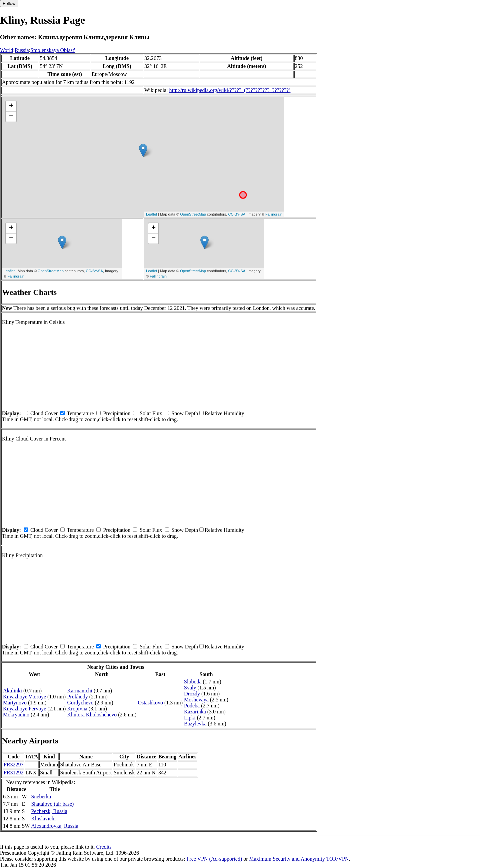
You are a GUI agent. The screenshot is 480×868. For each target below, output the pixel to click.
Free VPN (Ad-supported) (214, 859)
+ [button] (11, 106)
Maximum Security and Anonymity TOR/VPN (299, 859)
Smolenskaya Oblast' (53, 50)
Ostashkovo (150, 703)
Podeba (192, 706)
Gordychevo (80, 703)
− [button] (11, 117)
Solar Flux (151, 413)
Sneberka (41, 797)
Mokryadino (16, 715)
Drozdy (192, 694)
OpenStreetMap (193, 214)
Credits (104, 847)
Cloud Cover (44, 413)
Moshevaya (196, 700)
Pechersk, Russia (49, 811)
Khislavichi (43, 819)
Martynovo (15, 703)
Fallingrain (274, 214)
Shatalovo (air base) (52, 804)
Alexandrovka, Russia (54, 826)
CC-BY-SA (237, 214)
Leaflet (151, 214)
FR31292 (14, 773)
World (7, 50)
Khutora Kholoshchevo (92, 715)
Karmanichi (80, 691)
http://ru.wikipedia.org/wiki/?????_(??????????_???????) (230, 90)
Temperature (80, 413)
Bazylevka (195, 724)
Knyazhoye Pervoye (24, 709)
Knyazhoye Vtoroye (24, 697)
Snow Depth (185, 413)
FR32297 (14, 765)
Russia (22, 50)
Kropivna (77, 709)
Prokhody (77, 697)
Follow (9, 3)
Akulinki (12, 691)
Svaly (190, 688)
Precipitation (117, 413)
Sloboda (193, 682)
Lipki (190, 718)
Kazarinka (195, 712)
